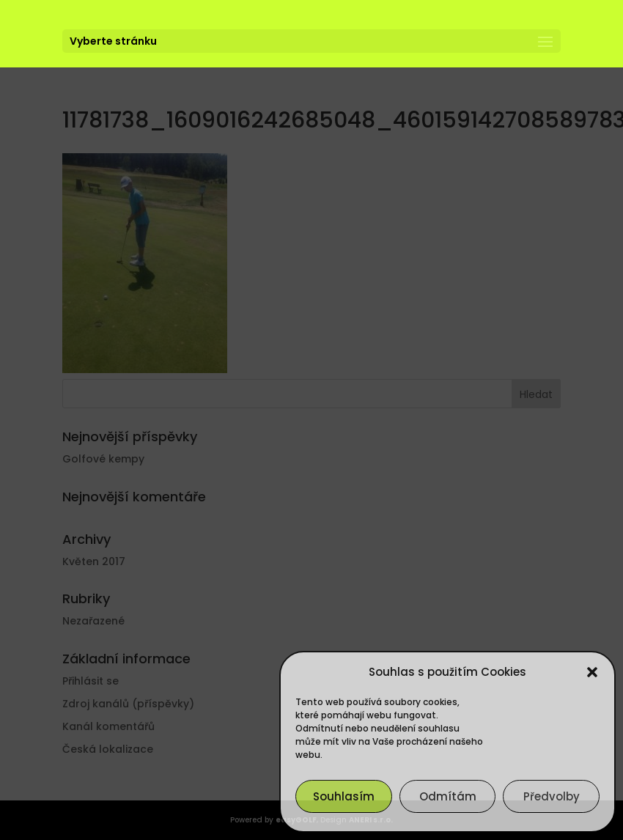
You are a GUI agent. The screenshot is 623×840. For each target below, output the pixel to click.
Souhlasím (344, 796)
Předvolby (552, 796)
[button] (592, 672)
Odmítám (448, 796)
